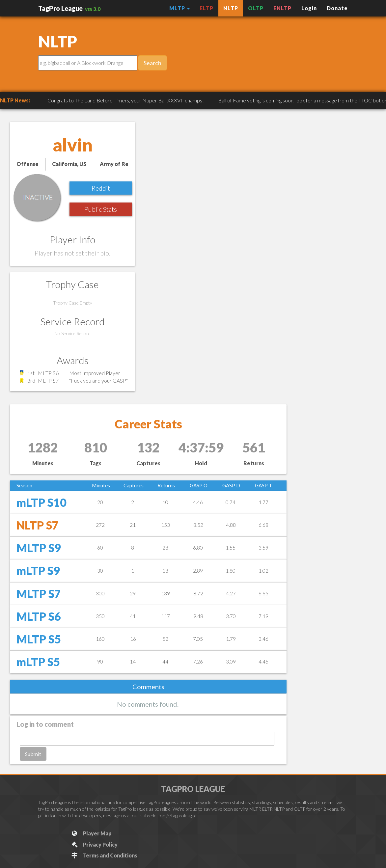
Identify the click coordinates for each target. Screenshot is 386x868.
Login (309, 8)
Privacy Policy (94, 844)
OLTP (256, 8)
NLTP (231, 8)
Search (152, 63)
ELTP (207, 8)
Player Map (91, 833)
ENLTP (282, 8)
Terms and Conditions (104, 855)
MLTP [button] (179, 8)
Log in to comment (45, 724)
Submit (33, 754)
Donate (337, 8)
